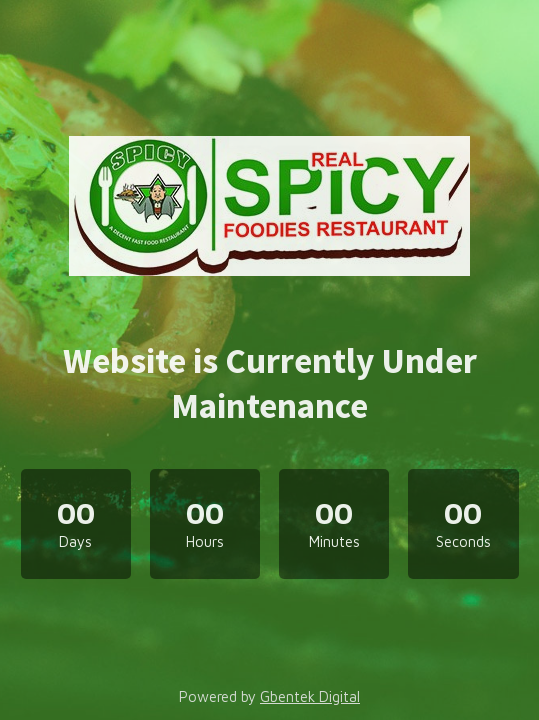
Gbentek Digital (310, 696)
